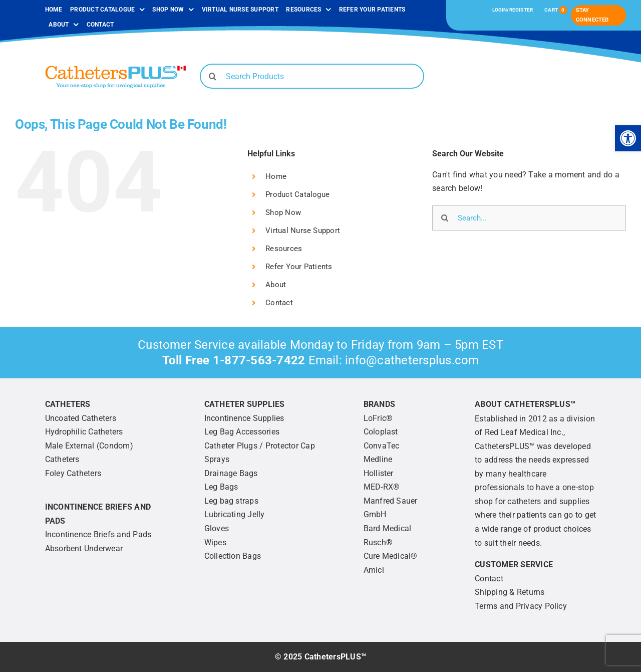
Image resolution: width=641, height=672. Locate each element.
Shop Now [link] (283, 212)
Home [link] (276, 176)
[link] (628, 138)
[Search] (212, 76)
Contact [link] (279, 303)
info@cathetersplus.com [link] (412, 360)
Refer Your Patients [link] (299, 267)
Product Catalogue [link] (297, 194)
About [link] (276, 285)
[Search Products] (312, 76)
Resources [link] (284, 249)
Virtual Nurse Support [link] (303, 231)
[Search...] (529, 218)
